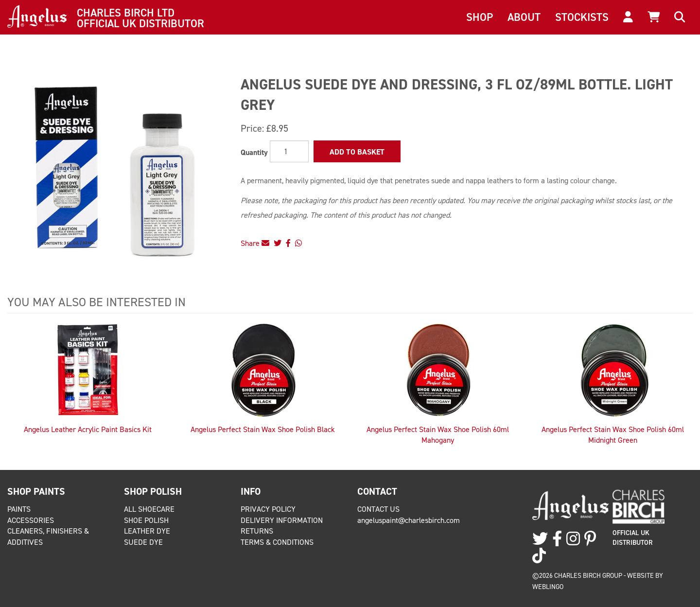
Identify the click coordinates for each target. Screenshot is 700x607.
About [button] (524, 17)
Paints (19, 509)
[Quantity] (289, 151)
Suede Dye (143, 542)
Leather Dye (147, 531)
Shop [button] (480, 17)
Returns (257, 531)
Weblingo (548, 587)
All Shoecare (149, 509)
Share (255, 243)
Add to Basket (357, 152)
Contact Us (378, 509)
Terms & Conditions (277, 542)
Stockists (582, 17)
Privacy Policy (268, 509)
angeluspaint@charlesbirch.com (409, 520)
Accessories (31, 520)
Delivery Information (282, 520)
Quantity (254, 152)
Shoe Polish (146, 520)
